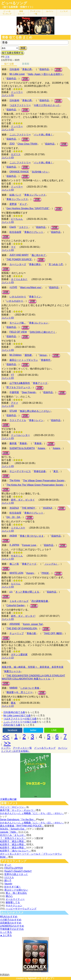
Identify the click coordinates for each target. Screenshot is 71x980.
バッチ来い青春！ (43, 135)
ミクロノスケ (18, 528)
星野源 (13, 204)
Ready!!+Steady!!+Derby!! (18, 871)
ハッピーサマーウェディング (21, 909)
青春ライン (35, 297)
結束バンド (15, 195)
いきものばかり (15, 301)
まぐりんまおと (19, 279)
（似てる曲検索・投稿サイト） (18, 7)
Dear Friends (29, 392)
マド (13, 247)
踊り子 (8, 881)
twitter (33, 730)
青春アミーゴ (40, 383)
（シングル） (51, 564)
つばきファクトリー (20, 105)
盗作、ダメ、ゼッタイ (23, 500)
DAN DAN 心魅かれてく (43, 332)
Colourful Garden (16, 605)
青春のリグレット (34, 232)
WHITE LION (16, 573)
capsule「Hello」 (9, 832)
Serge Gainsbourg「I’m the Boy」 (18, 820)
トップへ (6, 748)
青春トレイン (36, 420)
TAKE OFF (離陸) (53, 633)
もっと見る (6, 932)
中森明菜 (14, 392)
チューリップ (17, 633)
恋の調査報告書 (40, 601)
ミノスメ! (64, 11)
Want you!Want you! (31, 287)
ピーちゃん (17, 219)
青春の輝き (35, 264)
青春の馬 (27, 69)
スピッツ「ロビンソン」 (13, 807)
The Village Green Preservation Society (44, 481)
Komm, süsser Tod (33, 624)
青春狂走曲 (40, 471)
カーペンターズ (18, 264)
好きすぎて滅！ (13, 887)
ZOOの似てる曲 (12, 725)
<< (6, 736)
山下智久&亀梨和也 (20, 383)
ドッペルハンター (20, 435)
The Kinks (15, 480)
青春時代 (46, 360)
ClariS (13, 227)
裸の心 (9, 896)
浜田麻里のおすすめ (11, 923)
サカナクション (14, 906)
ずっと (8, 865)
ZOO (12, 144)
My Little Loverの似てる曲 (17, 716)
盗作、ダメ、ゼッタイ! (23, 616)
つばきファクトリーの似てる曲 (20, 719)
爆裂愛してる (13, 902)
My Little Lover (17, 74)
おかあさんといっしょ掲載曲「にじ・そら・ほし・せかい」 (32, 813)
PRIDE (45, 573)
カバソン (50, 11)
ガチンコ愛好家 (19, 654)
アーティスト (35, 13)
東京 (56, 471)
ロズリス (16, 154)
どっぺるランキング (45, 748)
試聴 (58, 70)
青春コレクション (39, 323)
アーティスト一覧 (22, 748)
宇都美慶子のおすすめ (12, 929)
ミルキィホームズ (19, 601)
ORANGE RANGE (19, 172)
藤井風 (13, 443)
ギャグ (23, 204)
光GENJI (14, 508)
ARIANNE (15, 624)
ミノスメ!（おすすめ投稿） (16, 751)
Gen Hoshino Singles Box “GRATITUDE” (28, 208)
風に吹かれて (39, 255)
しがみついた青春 (30, 688)
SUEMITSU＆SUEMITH (22, 448)
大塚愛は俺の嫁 (8, 799)
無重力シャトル (12, 671)
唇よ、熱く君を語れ (16, 893)
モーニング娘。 (18, 323)
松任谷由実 (15, 232)
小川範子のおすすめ (11, 920)
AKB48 (13, 536)
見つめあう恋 (56, 264)
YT (12, 375)
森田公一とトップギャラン (24, 360)
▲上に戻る (6, 935)
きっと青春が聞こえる (27, 592)
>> (7, 743)
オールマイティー (15, 899)
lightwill (32, 978)
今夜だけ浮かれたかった (47, 105)
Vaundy (8, 884)
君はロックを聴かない (16, 890)
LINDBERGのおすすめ (12, 926)
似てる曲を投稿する (13, 53)
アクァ (15, 403)
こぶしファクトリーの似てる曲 (20, 722)
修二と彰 (14, 564)
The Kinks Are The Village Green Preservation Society (35, 485)
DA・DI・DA (13, 517)
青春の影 (31, 633)
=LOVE (13, 287)
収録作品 (44, 69)
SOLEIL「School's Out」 (13, 829)
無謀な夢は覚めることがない (35, 411)
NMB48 (13, 688)
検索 (23, 48)
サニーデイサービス (20, 471)
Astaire (41, 448)
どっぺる (7, 13)
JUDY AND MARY (19, 255)
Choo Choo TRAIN (27, 144)
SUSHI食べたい (40, 172)
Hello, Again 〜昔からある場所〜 (45, 74)
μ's (11, 592)
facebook (13, 730)
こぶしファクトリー (20, 135)
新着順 (26, 64)
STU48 (13, 411)
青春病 (23, 443)
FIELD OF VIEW (18, 332)
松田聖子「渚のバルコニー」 (15, 851)
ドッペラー (17, 92)
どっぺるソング (14, 3)
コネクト (24, 227)
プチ (7, 57)
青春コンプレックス (35, 195)
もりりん (16, 584)
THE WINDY (28, 508)
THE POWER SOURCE (19, 259)
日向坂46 (14, 69)
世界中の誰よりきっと (16, 874)
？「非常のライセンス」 (13, 838)
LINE (54, 730)
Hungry (30, 573)
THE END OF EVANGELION (22, 628)
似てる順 (9, 64)
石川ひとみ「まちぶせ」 (13, 835)
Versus (43, 355)
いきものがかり (18, 297)
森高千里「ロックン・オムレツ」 (18, 810)
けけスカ (9, 877)
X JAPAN (14, 545)
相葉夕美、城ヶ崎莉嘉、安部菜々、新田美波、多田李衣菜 (33, 667)
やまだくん (17, 556)
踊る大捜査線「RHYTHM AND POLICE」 (22, 826)
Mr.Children (16, 355)
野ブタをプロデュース (18, 387)
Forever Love (29, 545)
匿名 (13, 703)
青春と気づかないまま (32, 536)
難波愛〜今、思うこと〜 (20, 692)
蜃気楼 (28, 355)
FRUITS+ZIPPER (14, 868)
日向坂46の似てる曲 (14, 712)
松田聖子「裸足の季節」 (13, 841)
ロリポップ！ (48, 978)
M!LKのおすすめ (9, 917)
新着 (21, 13)
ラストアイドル (18, 420)
